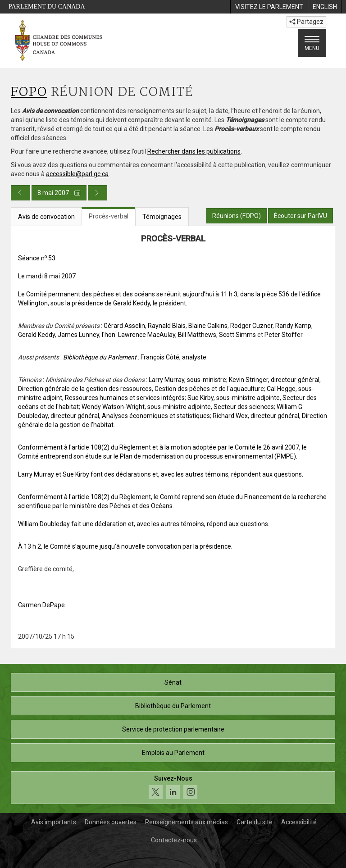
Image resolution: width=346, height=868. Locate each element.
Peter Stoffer (283, 335)
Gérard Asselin (124, 326)
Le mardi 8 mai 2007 (47, 276)
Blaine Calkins (208, 326)
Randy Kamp (293, 326)
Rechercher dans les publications (194, 151)
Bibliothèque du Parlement (173, 706)
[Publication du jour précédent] (20, 193)
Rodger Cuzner (251, 326)
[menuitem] (269, 7)
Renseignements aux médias (187, 822)
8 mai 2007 (59, 193)
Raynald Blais (167, 326)
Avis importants (54, 822)
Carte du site (255, 822)
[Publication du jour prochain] (98, 193)
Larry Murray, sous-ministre (187, 380)
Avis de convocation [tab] (46, 217)
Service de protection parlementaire (173, 729)
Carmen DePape (41, 605)
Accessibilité (299, 822)
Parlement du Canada (47, 7)
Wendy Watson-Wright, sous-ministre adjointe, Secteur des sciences (178, 407)
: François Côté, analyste (135, 357)
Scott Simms (237, 335)
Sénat (173, 682)
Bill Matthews (197, 335)
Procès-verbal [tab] (109, 216)
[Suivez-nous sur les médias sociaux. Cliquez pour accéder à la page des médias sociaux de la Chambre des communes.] (173, 788)
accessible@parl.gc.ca (77, 174)
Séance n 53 (37, 258)
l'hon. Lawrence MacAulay (139, 335)
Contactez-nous (174, 840)
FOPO (29, 93)
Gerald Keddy (36, 335)
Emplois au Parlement (173, 753)
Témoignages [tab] (162, 217)
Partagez (306, 22)
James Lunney (78, 335)
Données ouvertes (111, 822)
